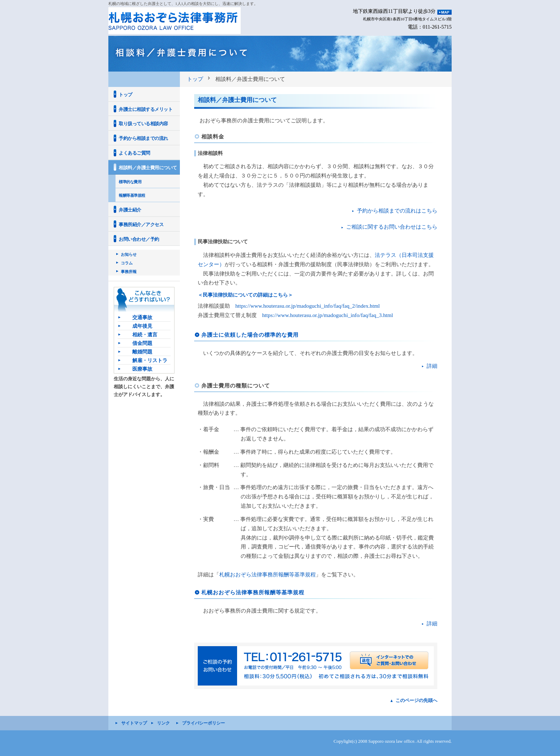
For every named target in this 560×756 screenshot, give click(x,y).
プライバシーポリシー (203, 723)
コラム (127, 263)
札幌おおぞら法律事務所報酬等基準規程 (267, 574)
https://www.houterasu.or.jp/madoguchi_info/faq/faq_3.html (328, 315)
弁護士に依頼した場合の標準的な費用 (250, 335)
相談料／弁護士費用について (148, 168)
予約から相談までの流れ (143, 138)
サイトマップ (134, 723)
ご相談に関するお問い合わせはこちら (392, 227)
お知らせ (129, 254)
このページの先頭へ (416, 700)
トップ (195, 79)
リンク (163, 723)
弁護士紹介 (130, 210)
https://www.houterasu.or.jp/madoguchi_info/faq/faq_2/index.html (308, 306)
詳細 (432, 366)
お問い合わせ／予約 (139, 239)
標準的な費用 (130, 182)
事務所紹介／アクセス (141, 225)
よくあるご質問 (134, 153)
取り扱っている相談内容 (143, 124)
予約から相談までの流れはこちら (397, 211)
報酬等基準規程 (132, 195)
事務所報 (129, 272)
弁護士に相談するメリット (146, 109)
